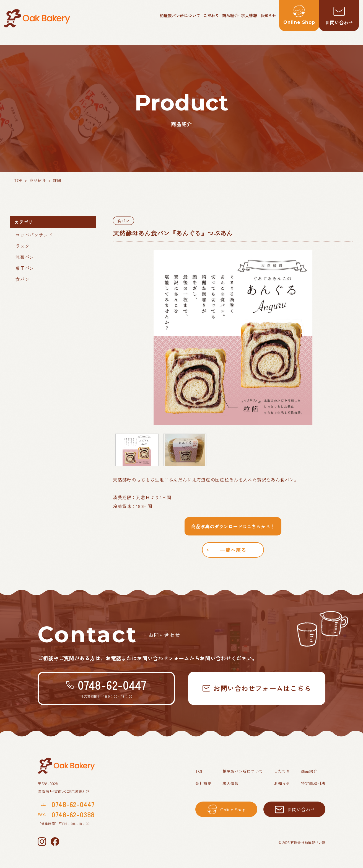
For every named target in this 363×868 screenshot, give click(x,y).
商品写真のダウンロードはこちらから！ (233, 526)
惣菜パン (25, 257)
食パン (22, 279)
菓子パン (25, 268)
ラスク (22, 246)
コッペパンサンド (34, 235)
